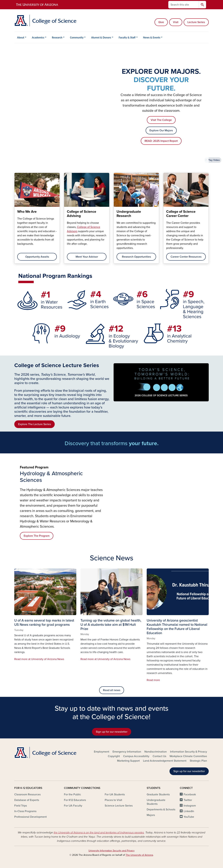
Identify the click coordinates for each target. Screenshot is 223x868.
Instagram (190, 806)
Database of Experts (27, 800)
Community (77, 37)
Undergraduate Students (156, 802)
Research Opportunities (136, 257)
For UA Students (115, 794)
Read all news (112, 690)
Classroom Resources (27, 794)
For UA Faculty (73, 806)
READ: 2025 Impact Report (161, 141)
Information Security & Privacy (189, 752)
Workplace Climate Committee (188, 756)
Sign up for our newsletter (112, 732)
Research (57, 37)
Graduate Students (158, 794)
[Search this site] (184, 5)
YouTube (189, 817)
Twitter (188, 800)
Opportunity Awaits (37, 257)
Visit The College (161, 120)
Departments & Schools (161, 809)
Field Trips (21, 806)
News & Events (152, 37)
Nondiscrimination (156, 752)
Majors (151, 815)
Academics (38, 37)
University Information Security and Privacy (111, 851)
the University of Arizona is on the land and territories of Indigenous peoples (99, 833)
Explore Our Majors (161, 130)
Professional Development (30, 817)
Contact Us (159, 756)
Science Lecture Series (119, 806)
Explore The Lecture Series (34, 424)
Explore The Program (37, 536)
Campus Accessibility (136, 756)
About (21, 37)
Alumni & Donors (101, 37)
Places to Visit (113, 800)
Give (161, 22)
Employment (102, 752)
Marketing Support (128, 761)
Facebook (190, 794)
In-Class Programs (25, 811)
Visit (176, 22)
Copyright (114, 756)
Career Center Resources (186, 257)
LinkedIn (189, 811)
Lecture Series (196, 22)
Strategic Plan (198, 761)
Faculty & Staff (127, 37)
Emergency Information (127, 752)
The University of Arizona (139, 855)
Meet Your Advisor (87, 257)
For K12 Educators (75, 800)
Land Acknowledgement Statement (165, 761)
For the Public (72, 794)
